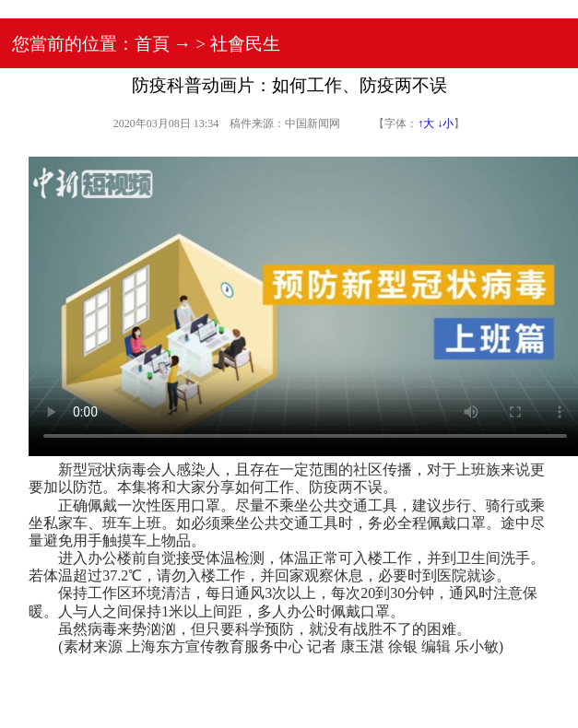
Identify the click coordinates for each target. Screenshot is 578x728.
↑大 (426, 123)
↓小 (445, 123)
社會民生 (245, 44)
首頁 (152, 44)
